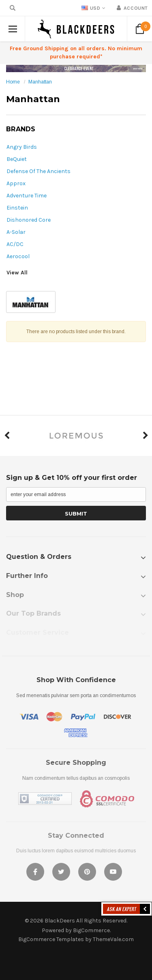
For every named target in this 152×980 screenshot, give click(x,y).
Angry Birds (22, 147)
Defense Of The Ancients (39, 171)
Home (13, 82)
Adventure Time (27, 196)
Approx (16, 183)
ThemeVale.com (113, 939)
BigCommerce (91, 930)
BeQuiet (17, 159)
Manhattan (40, 82)
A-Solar (16, 232)
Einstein (17, 208)
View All (17, 273)
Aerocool (18, 256)
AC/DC (15, 244)
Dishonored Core (29, 220)
